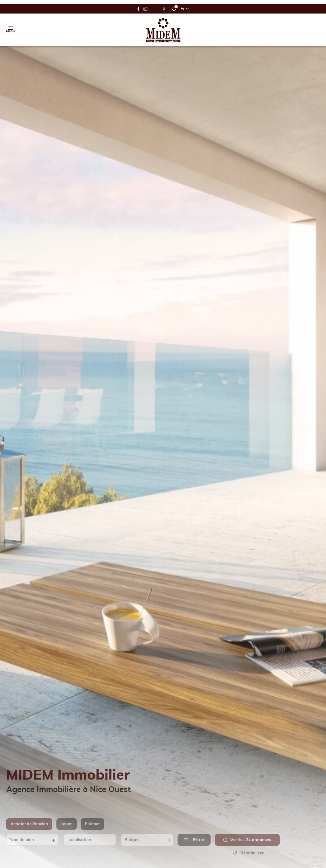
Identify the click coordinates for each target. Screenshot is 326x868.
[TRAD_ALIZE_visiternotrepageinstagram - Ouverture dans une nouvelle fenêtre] (145, 9)
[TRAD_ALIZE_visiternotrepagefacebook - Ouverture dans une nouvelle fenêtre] (138, 9)
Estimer (92, 830)
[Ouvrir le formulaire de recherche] (194, 846)
